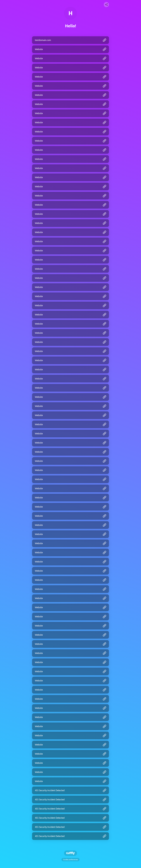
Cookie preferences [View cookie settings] (70, 860)
